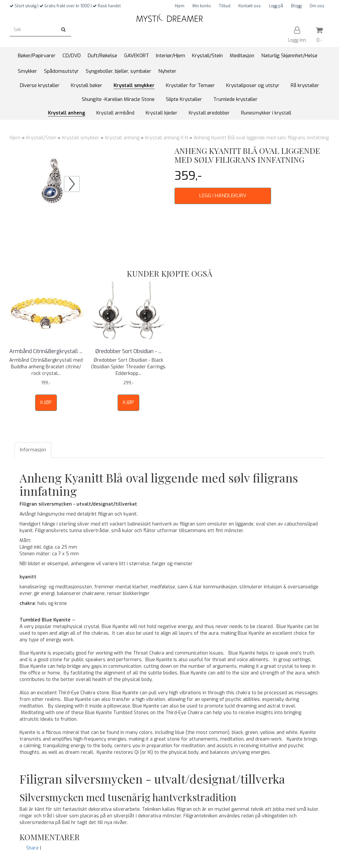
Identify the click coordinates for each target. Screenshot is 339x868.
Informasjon (33, 450)
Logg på (276, 6)
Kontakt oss (250, 6)
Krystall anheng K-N (167, 138)
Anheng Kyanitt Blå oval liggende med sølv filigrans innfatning (261, 138)
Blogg (296, 6)
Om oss (317, 6)
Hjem (180, 6)
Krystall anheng (122, 138)
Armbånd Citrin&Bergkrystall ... (46, 351)
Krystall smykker (81, 138)
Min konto (202, 6)
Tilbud (225, 6)
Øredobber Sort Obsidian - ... (128, 351)
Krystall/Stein (41, 138)
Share (32, 848)
